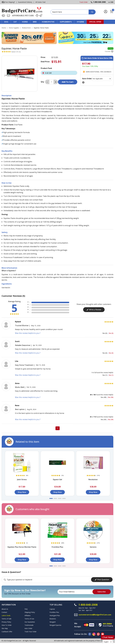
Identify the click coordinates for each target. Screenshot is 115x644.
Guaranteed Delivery (25, 2)
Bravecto (53, 619)
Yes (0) (105, 333)
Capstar (52, 609)
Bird (35, 22)
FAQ (26, 609)
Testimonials (29, 625)
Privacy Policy (6, 622)
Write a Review (94, 310)
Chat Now (108, 637)
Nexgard (53, 622)
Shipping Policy (30, 612)
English (106, 642)
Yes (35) (104, 419)
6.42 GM (59, 73)
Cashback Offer (7, 632)
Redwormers (26, 28)
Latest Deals (6, 615)
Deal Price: (45, 62)
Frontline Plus (54, 612)
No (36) (111, 397)
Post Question (102, 580)
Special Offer (95, 22)
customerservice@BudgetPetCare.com (95, 615)
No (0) (111, 333)
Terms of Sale (6, 619)
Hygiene (80, 22)
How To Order (7, 625)
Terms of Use (29, 619)
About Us (5, 609)
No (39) (111, 419)
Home (4, 28)
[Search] (92, 12)
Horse (25, 22)
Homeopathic (48, 22)
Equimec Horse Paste (41, 28)
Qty (42, 82)
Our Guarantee (30, 622)
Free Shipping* (8, 2)
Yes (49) (104, 397)
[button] (51, 498)
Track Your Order (31, 632)
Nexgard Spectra (55, 625)
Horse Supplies (14, 28)
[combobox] (108, 642)
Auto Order (28, 628)
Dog (6, 22)
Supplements (66, 22)
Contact (4, 612)
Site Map (5, 628)
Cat (15, 22)
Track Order (84, 2)
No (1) (111, 375)
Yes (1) (105, 375)
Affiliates (28, 615)
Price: (43, 57)
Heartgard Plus (55, 615)
